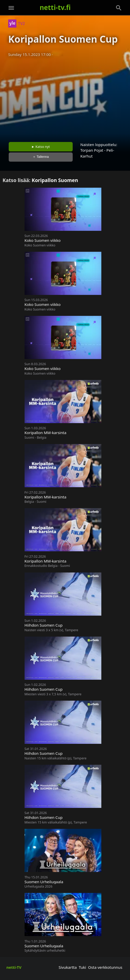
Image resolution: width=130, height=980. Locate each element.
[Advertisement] (65, 98)
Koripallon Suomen (55, 180)
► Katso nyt (41, 147)
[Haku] (119, 8)
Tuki (83, 967)
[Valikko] (11, 8)
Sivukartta (68, 967)
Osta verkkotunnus (105, 967)
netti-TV (14, 967)
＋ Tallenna (41, 157)
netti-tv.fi (55, 7)
